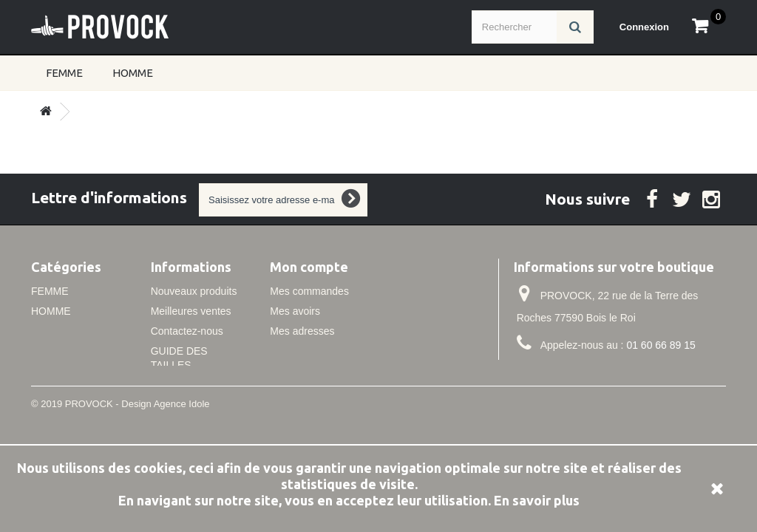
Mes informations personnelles (340, 351)
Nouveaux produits (194, 291)
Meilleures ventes (191, 311)
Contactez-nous (187, 331)
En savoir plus (537, 500)
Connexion (644, 27)
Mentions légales (190, 385)
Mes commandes (309, 291)
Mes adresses (302, 331)
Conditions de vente (197, 405)
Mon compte (309, 267)
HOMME (133, 73)
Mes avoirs (295, 311)
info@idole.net (611, 372)
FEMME (64, 73)
